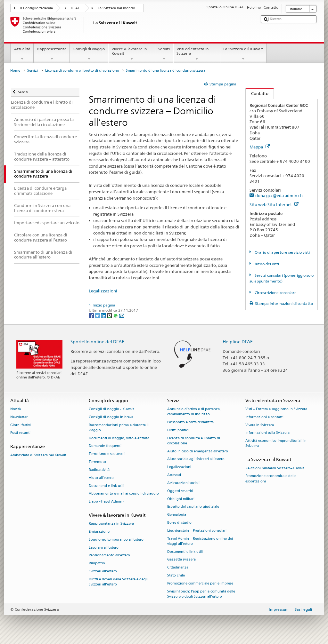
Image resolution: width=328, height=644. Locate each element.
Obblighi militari (181, 499)
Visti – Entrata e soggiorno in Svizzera (276, 409)
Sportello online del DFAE (97, 342)
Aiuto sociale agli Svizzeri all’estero (196, 459)
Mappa (260, 147)
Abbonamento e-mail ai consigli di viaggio (124, 494)
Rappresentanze (52, 54)
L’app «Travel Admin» (107, 502)
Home (15, 71)
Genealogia (177, 515)
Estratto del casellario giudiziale (193, 507)
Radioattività (99, 470)
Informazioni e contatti (264, 417)
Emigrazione (99, 532)
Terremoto (97, 462)
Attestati (174, 475)
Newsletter (19, 417)
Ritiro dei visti (266, 264)
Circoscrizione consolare (275, 293)
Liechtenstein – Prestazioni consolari (197, 531)
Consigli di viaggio (89, 54)
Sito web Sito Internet (274, 204)
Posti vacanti (20, 433)
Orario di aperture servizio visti (282, 252)
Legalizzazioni (103, 291)
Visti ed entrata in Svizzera (197, 54)
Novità (16, 409)
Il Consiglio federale (37, 8)
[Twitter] (98, 315)
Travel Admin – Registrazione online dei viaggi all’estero (200, 541)
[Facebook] (92, 315)
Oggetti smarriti (180, 491)
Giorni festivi (20, 425)
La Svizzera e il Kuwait (243, 54)
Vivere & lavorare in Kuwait (132, 54)
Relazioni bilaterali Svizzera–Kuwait (275, 468)
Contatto (257, 93)
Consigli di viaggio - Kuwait (111, 409)
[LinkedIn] (104, 315)
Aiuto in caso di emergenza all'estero (198, 451)
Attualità (22, 54)
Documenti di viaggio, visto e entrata (119, 438)
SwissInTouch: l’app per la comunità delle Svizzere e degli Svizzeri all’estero (201, 594)
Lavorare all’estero (104, 548)
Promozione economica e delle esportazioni (271, 479)
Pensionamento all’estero (109, 556)
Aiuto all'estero (101, 478)
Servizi (164, 54)
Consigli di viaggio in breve (111, 417)
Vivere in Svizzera (260, 425)
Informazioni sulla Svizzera (267, 433)
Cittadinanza (178, 568)
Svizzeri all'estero (103, 571)
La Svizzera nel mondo (116, 8)
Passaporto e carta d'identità (190, 422)
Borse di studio (179, 523)
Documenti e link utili (107, 486)
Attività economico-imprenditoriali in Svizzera (276, 444)
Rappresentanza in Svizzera (111, 524)
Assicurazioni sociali (183, 483)
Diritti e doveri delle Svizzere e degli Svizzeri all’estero (118, 582)
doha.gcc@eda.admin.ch (279, 195)
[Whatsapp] (116, 315)
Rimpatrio (97, 564)
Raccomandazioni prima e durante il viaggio (119, 428)
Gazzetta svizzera (181, 560)
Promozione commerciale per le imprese (200, 583)
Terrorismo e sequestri (107, 454)
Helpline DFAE (238, 342)
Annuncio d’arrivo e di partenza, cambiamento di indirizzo (194, 412)
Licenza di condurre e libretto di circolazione (82, 71)
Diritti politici (178, 430)
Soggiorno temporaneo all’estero (116, 540)
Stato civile (176, 575)
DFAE (75, 8)
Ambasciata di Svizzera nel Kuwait (38, 455)
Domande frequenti (105, 446)
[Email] (122, 315)
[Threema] (110, 315)
